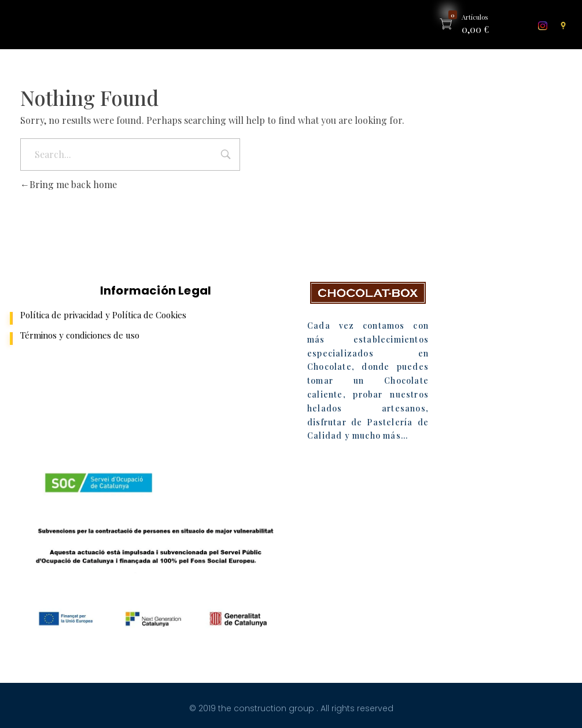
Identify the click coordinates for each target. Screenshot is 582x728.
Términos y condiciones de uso (80, 335)
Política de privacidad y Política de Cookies (103, 315)
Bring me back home (69, 184)
